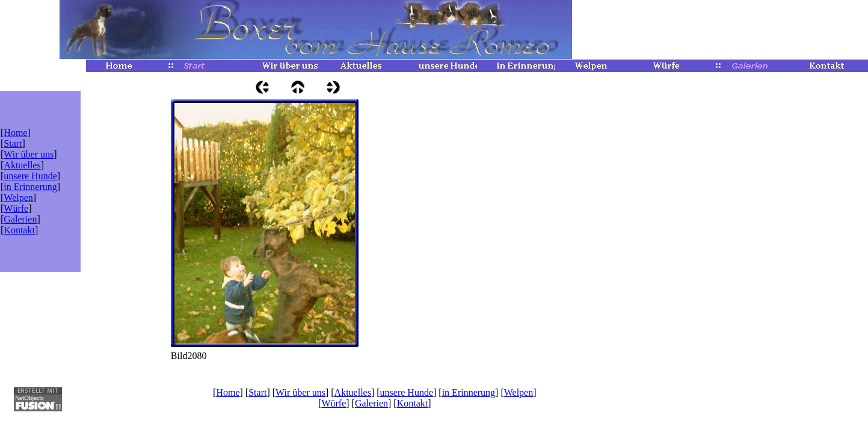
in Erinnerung (30, 187)
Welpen (18, 198)
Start (13, 143)
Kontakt (19, 230)
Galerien (20, 219)
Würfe (16, 208)
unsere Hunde (30, 176)
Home (15, 133)
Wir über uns (29, 154)
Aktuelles (22, 165)
